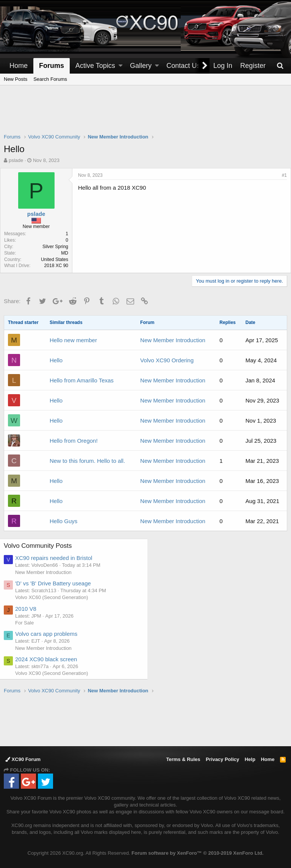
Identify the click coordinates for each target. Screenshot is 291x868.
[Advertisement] (145, 114)
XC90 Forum (23, 759)
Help (250, 759)
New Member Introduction (173, 340)
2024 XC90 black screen (50, 659)
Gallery (141, 66)
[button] (120, 66)
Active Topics (95, 66)
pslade (16, 160)
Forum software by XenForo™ (197, 853)
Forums (52, 66)
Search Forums (50, 79)
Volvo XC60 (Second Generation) (56, 597)
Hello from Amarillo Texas (82, 380)
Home (19, 66)
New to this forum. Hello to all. (87, 461)
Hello (56, 360)
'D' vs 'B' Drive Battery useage (57, 583)
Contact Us (183, 66)
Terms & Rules (183, 759)
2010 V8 (30, 609)
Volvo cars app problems (50, 634)
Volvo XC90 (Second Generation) (56, 673)
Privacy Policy (222, 759)
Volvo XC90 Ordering (167, 360)
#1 (281, 175)
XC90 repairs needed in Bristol (58, 558)
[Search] (280, 66)
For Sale (29, 623)
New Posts (16, 79)
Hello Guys (63, 521)
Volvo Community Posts (42, 546)
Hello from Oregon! (74, 441)
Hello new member (73, 340)
